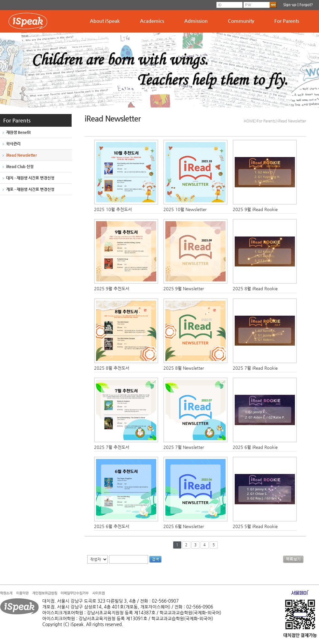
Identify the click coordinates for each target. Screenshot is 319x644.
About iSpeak (105, 21)
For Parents (287, 21)
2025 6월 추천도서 (112, 526)
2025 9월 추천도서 (112, 289)
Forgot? (306, 5)
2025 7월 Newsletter (184, 447)
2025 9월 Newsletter (184, 289)
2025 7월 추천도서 (112, 447)
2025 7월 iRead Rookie (255, 368)
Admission (196, 21)
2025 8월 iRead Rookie (255, 289)
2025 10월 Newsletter (185, 209)
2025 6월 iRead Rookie (255, 447)
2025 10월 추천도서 (113, 209)
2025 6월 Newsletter (184, 526)
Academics (152, 21)
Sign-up (290, 5)
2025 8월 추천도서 (112, 368)
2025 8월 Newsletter (184, 368)
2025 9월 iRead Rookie (255, 209)
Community (241, 21)
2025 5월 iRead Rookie (255, 526)
